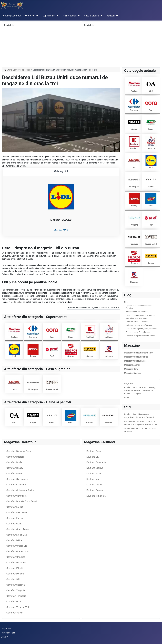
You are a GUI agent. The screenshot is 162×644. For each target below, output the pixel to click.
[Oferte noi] (37, 16)
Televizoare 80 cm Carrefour (137, 312)
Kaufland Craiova (95, 468)
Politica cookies (8, 633)
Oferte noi (30, 16)
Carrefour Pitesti (15, 568)
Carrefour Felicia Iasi (17, 513)
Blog (126, 302)
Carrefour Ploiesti (15, 574)
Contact (5, 637)
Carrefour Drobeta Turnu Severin (22, 501)
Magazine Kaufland (133, 373)
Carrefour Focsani (15, 518)
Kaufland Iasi (93, 479)
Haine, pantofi (70, 16)
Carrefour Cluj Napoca (17, 479)
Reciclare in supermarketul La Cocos (140, 336)
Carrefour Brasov (15, 468)
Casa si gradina (92, 16)
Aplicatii (111, 16)
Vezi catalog (61, 230)
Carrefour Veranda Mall (18, 607)
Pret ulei (128, 398)
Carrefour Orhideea (16, 557)
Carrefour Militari (15, 540)
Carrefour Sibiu (14, 579)
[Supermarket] (57, 16)
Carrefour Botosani (16, 457)
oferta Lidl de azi (18, 302)
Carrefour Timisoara (16, 596)
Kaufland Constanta (96, 462)
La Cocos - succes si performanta (139, 325)
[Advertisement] (41, 44)
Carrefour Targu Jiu (16, 590)
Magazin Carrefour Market (136, 357)
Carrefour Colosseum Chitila (20, 490)
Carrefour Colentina (16, 485)
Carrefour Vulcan (15, 613)
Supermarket (49, 16)
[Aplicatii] (117, 16)
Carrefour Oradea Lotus (18, 551)
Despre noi (6, 629)
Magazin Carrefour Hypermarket (139, 353)
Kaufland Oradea (95, 490)
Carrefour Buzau (14, 474)
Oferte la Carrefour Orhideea (137, 322)
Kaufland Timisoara (96, 496)
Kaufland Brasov (95, 451)
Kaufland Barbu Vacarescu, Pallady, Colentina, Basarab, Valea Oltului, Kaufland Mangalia (140, 391)
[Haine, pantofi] (78, 16)
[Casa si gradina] (101, 16)
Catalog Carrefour (12, 16)
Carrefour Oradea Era (17, 546)
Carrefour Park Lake (16, 563)
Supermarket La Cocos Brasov (138, 332)
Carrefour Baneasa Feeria (19, 451)
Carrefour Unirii (14, 602)
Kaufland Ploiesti (95, 485)
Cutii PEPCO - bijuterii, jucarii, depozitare (142, 329)
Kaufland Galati (94, 474)
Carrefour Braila (14, 462)
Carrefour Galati (14, 524)
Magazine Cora (131, 369)
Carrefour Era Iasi (15, 507)
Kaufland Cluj (93, 457)
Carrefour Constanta (17, 496)
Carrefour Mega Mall (17, 535)
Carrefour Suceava (16, 585)
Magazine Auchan (132, 365)
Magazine (129, 383)
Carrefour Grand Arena (18, 529)
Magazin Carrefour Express (136, 361)
